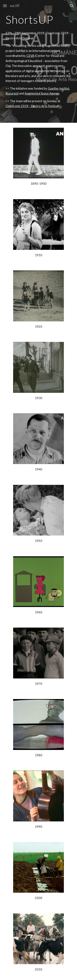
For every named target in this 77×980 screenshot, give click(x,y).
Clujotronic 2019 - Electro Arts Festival (32, 106)
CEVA (30, 56)
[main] (39, 19)
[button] (5, 6)
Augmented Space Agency (42, 93)
